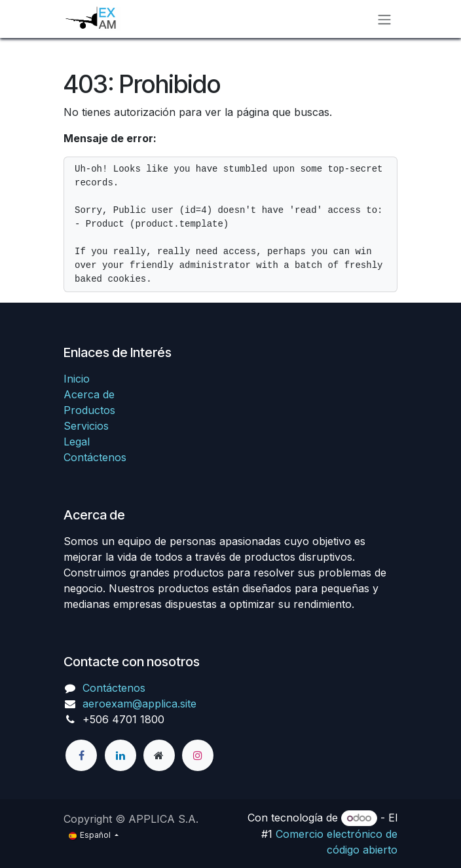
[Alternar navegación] (384, 19)
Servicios (86, 426)
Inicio (77, 379)
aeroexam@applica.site (139, 704)
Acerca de (89, 394)
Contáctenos (95, 457)
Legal (77, 442)
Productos (89, 410)
